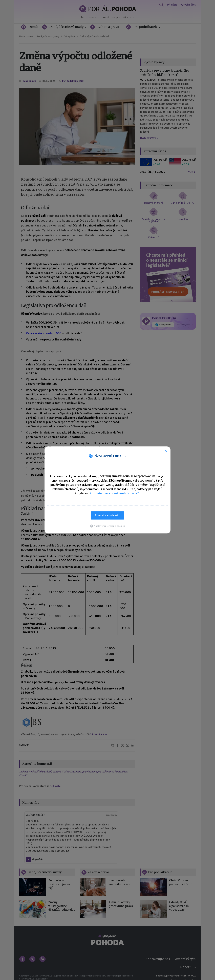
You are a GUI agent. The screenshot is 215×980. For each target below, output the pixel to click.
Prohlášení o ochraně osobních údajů (115, 493)
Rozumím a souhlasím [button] (108, 515)
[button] (107, 526)
